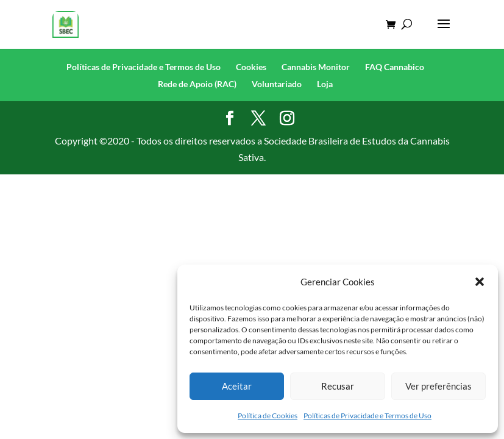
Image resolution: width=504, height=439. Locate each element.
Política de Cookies (268, 416)
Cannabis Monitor (316, 67)
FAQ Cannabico (395, 67)
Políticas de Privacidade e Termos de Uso (367, 416)
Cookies (251, 67)
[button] (480, 282)
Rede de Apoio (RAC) (197, 84)
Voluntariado (277, 84)
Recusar (338, 386)
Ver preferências (438, 386)
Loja (325, 84)
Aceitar (237, 386)
